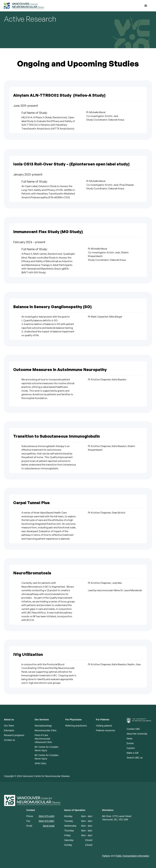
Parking (106, 856)
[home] (71, 6)
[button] (146, 6)
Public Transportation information (132, 856)
